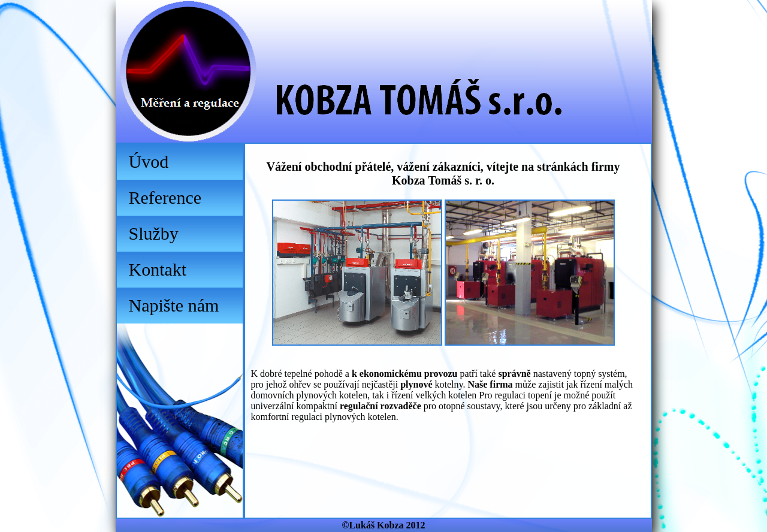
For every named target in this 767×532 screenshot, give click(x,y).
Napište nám (174, 305)
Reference (165, 197)
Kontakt (158, 269)
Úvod (149, 161)
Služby (154, 233)
